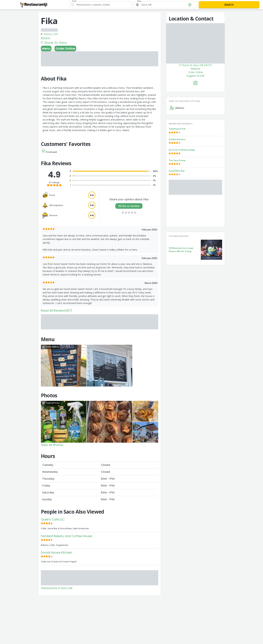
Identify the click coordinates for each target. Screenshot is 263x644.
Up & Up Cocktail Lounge (182, 150)
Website (195, 69)
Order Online (65, 48)
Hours (45, 38)
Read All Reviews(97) (57, 310)
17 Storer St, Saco (54, 43)
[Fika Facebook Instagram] (195, 83)
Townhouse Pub (177, 129)
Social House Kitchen (56, 552)
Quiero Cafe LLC (53, 519)
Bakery (48, 34)
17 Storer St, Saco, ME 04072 (195, 65)
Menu (46, 48)
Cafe (55, 34)
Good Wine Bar (177, 171)
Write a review (129, 206)
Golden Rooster (177, 139)
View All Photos (52, 445)
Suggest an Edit (195, 76)
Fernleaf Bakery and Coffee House (67, 536)
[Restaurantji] (34, 5)
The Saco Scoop (177, 160)
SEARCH (229, 5)
